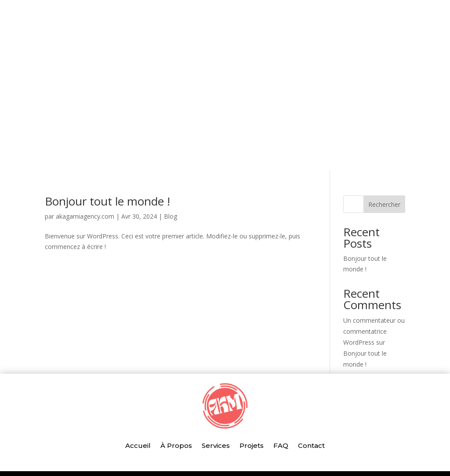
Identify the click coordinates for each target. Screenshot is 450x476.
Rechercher (384, 137)
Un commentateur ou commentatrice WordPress (374, 264)
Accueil (138, 72)
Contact (311, 72)
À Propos (176, 72)
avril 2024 (357, 337)
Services (216, 72)
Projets (252, 72)
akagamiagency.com (85, 149)
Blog (171, 149)
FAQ (281, 72)
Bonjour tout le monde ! (107, 133)
